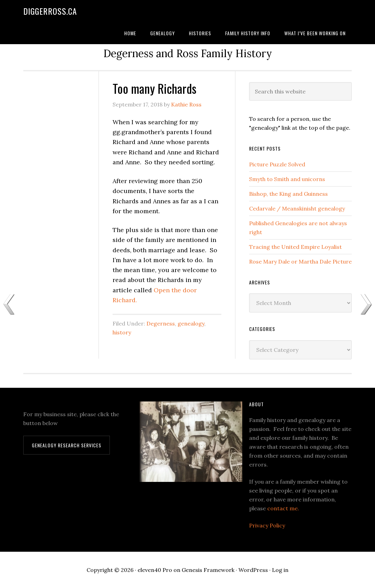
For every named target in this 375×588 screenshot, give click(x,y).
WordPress (253, 570)
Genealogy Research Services (67, 445)
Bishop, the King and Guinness (288, 194)
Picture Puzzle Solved (277, 164)
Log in (280, 570)
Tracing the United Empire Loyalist (295, 247)
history (122, 332)
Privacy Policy (267, 525)
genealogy (191, 323)
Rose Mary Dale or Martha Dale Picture (300, 261)
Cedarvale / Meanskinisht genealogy (297, 208)
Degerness (161, 323)
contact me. (283, 508)
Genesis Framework (208, 570)
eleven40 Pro (155, 570)
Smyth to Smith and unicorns (287, 179)
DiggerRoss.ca (50, 11)
